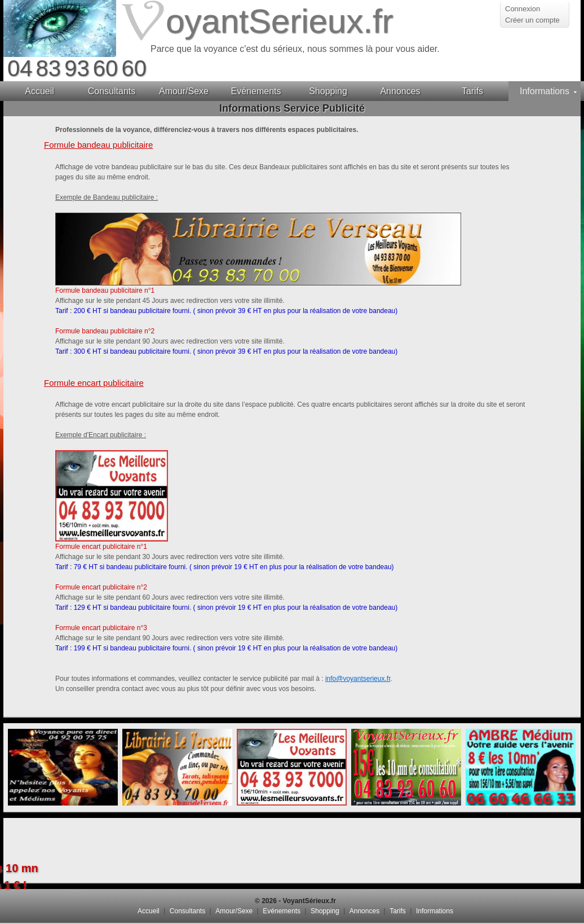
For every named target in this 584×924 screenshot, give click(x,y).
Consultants (187, 911)
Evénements (282, 911)
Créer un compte (532, 20)
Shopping (325, 911)
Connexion (523, 9)
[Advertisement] (292, 850)
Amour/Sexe (234, 911)
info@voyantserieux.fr (358, 679)
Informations (435, 911)
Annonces (364, 911)
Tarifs (398, 911)
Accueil (149, 911)
